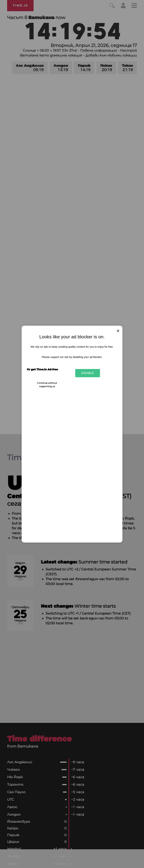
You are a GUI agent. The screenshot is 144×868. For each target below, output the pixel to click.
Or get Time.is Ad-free (42, 369)
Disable (88, 373)
